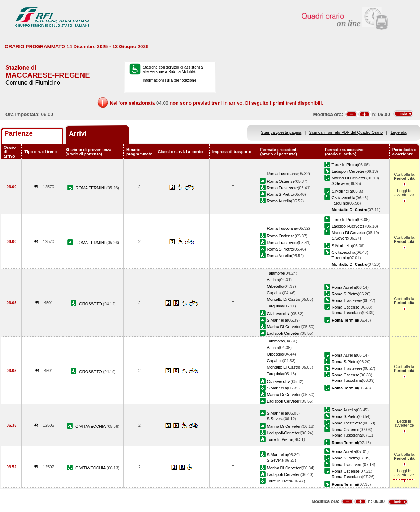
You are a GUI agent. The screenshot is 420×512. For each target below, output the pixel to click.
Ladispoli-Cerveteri (348, 171)
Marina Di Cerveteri (349, 178)
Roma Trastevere (282, 188)
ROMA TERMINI (91, 188)
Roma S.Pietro (280, 194)
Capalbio (275, 293)
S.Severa (340, 183)
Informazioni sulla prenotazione (170, 80)
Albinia (273, 280)
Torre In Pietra (344, 165)
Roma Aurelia (279, 201)
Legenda (399, 132)
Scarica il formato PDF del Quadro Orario (346, 132)
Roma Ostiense (281, 181)
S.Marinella (342, 191)
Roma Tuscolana (282, 174)
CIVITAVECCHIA (91, 426)
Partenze (19, 133)
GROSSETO (91, 304)
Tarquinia (340, 203)
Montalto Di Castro (284, 299)
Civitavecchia (343, 198)
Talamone (276, 273)
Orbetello (275, 286)
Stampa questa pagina (281, 132)
